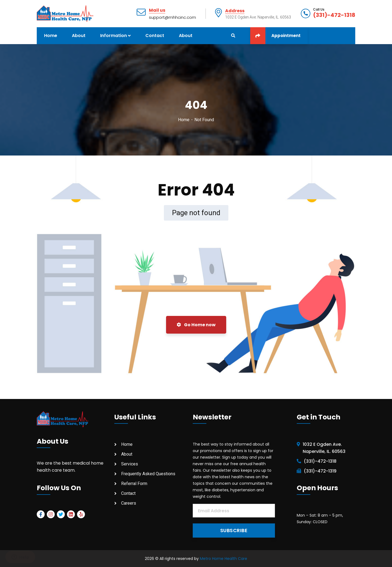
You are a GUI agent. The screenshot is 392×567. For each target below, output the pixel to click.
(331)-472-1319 (320, 471)
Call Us (319, 10)
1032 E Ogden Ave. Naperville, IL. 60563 (324, 448)
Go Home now (196, 325)
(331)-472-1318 (334, 15)
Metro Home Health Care (223, 559)
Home (184, 120)
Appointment (275, 36)
